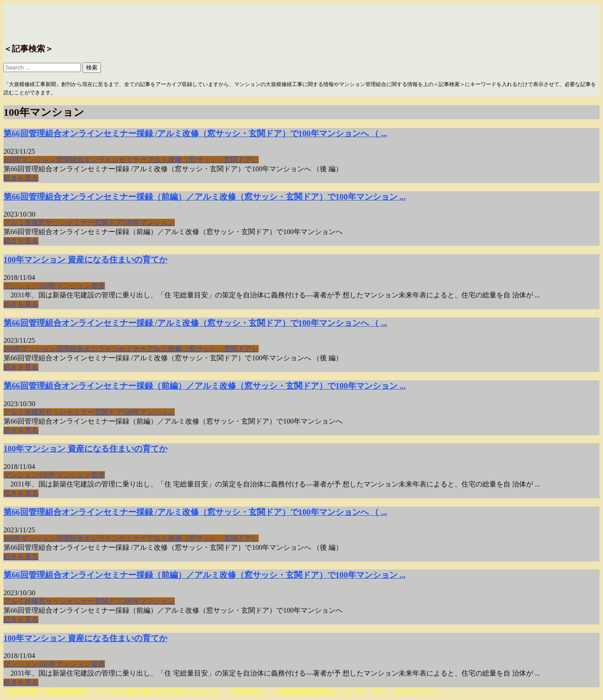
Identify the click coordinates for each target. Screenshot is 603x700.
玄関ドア (108, 222)
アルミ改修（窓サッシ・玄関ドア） (203, 160)
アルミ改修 (21, 222)
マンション (21, 286)
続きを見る (21, 178)
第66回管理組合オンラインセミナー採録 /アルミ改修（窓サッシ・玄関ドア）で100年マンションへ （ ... (195, 133)
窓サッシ (52, 222)
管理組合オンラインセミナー (101, 160)
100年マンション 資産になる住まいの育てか (85, 260)
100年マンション (30, 160)
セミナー (80, 222)
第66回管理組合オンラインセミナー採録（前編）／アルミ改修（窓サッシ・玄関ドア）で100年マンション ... (204, 197)
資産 (98, 286)
